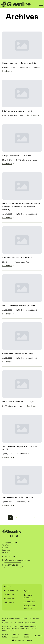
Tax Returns (9, 594)
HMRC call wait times (13, 402)
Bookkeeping (9, 598)
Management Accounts (29, 607)
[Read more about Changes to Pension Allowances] (8, 362)
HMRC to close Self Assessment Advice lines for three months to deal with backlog (21, 207)
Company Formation (28, 596)
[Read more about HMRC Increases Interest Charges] (8, 314)
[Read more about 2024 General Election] (33, 115)
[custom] (11, 536)
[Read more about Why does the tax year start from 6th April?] (8, 457)
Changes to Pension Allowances (18, 354)
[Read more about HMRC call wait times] (33, 406)
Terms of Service (16, 635)
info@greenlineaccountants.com (16, 560)
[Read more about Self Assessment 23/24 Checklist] (8, 505)
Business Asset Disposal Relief (17, 258)
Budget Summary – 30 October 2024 (20, 63)
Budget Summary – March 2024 (17, 156)
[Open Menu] (41, 4)
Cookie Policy (27, 635)
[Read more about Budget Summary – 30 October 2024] (8, 71)
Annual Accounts (11, 590)
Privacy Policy (5, 635)
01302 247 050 (9, 556)
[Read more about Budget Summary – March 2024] (8, 164)
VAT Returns (9, 602)
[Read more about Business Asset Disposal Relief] (8, 266)
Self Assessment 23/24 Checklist (18, 497)
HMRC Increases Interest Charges (19, 306)
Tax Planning (29, 601)
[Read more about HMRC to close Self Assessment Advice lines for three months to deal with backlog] (8, 218)
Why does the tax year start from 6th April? (20, 448)
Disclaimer (38, 635)
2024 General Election (13, 111)
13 (34, 518)
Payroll (26, 591)
